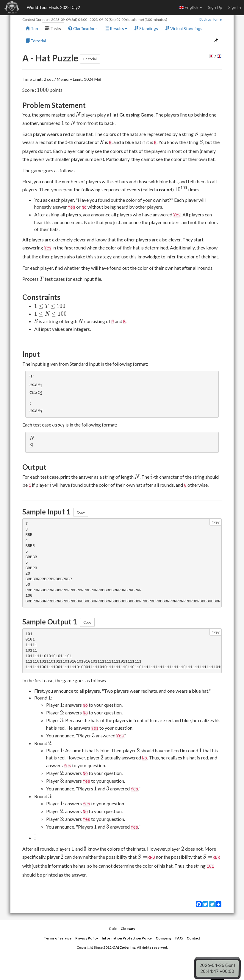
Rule (113, 929)
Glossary (128, 929)
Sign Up (215, 7)
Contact (193, 938)
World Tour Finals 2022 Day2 (53, 7)
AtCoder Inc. (126, 947)
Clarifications (83, 28)
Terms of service (58, 938)
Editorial (36, 41)
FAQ (179, 938)
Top (32, 28)
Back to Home (211, 19)
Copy (81, 512)
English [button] (191, 7)
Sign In (235, 7)
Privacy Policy (87, 938)
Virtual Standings (184, 28)
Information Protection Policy (127, 938)
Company (164, 938)
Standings (146, 28)
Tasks (53, 28)
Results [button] (116, 28)
